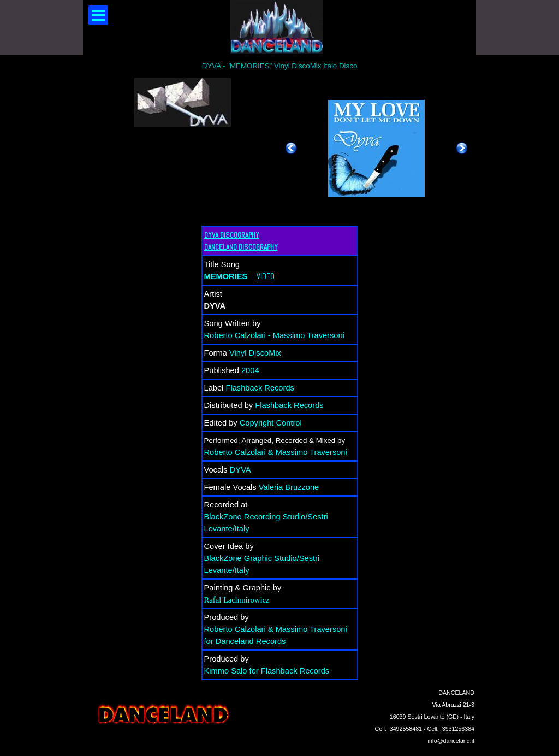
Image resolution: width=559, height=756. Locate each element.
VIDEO (266, 276)
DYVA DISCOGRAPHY (232, 235)
